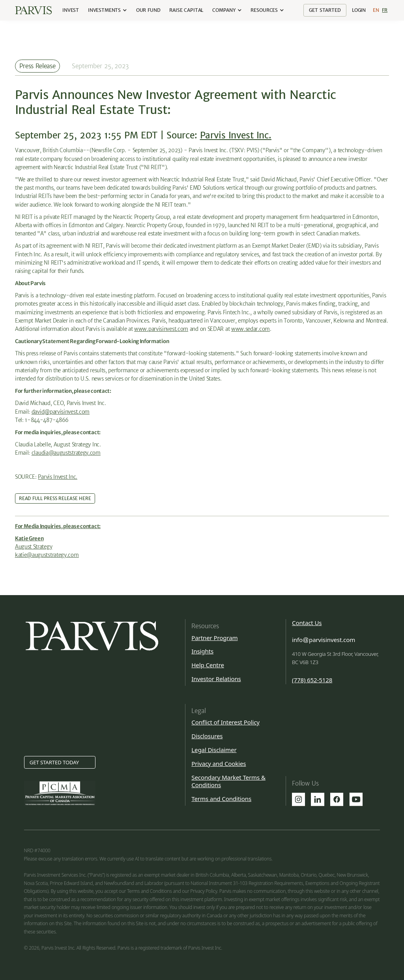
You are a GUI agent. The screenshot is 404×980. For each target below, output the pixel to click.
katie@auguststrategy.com (47, 555)
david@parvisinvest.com (61, 412)
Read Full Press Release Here (55, 498)
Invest (71, 10)
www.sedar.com (251, 329)
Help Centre (208, 665)
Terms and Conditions (221, 799)
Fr (385, 10)
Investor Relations (216, 679)
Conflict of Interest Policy (225, 722)
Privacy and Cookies (219, 763)
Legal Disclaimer (214, 750)
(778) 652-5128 (312, 680)
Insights (202, 651)
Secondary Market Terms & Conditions (228, 781)
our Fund (148, 10)
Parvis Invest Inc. (236, 135)
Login (359, 10)
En (376, 10)
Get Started (325, 10)
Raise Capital (186, 10)
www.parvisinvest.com (161, 329)
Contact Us (307, 623)
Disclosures (207, 736)
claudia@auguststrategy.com (66, 453)
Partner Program (214, 638)
